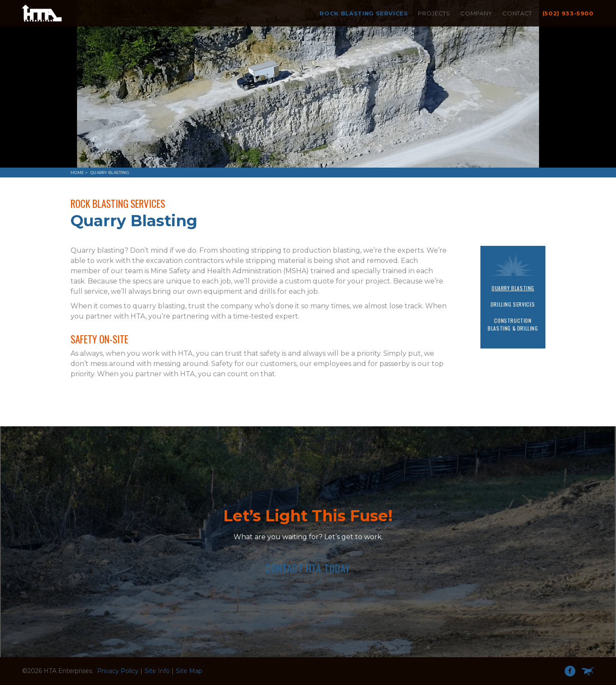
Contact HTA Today (308, 568)
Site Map (189, 671)
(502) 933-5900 (568, 13)
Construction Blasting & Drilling (513, 324)
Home (77, 173)
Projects (434, 13)
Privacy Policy (118, 671)
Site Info (157, 671)
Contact (517, 13)
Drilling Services (513, 304)
